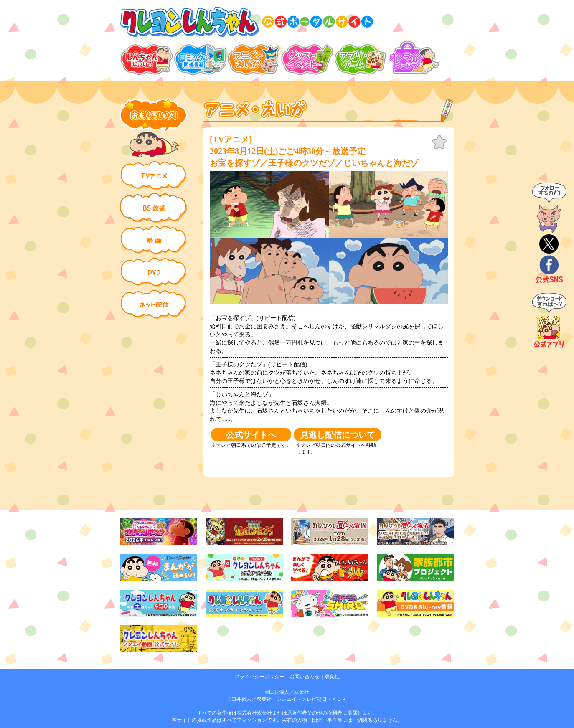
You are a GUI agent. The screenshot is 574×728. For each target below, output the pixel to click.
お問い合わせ (305, 677)
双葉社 (332, 677)
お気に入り (439, 142)
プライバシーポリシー (259, 677)
